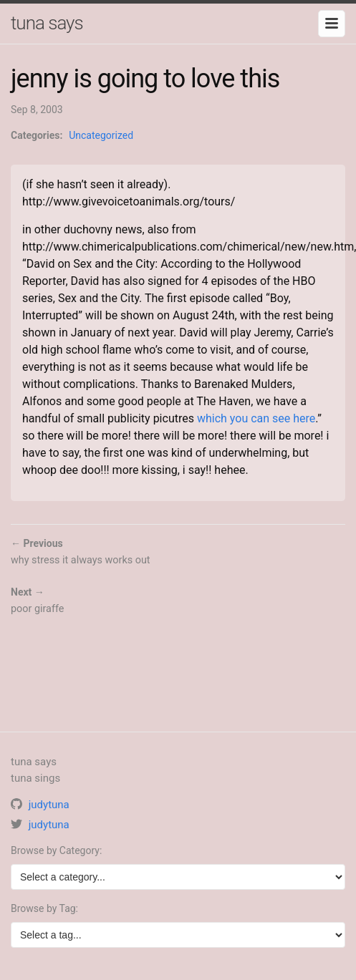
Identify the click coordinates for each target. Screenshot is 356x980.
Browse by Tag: (44, 908)
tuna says (47, 23)
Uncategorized (101, 135)
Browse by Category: (56, 850)
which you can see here (256, 418)
